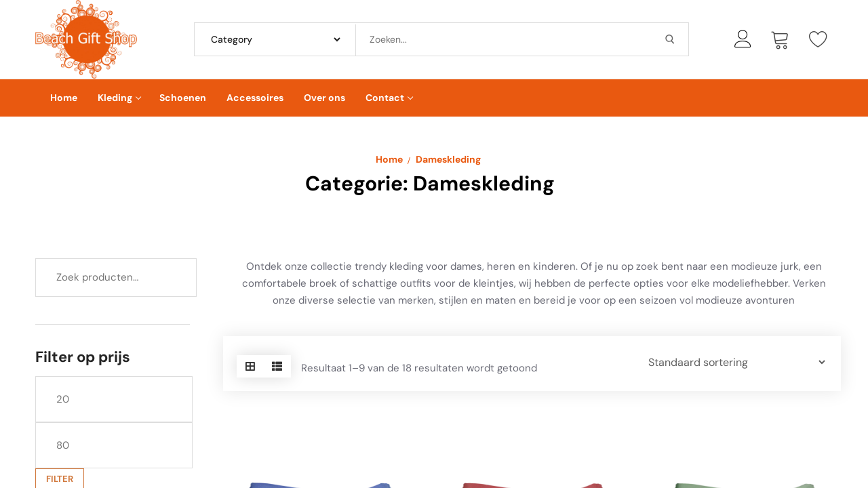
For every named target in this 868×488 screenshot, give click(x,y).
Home (389, 159)
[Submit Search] (670, 39)
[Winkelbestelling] (730, 362)
